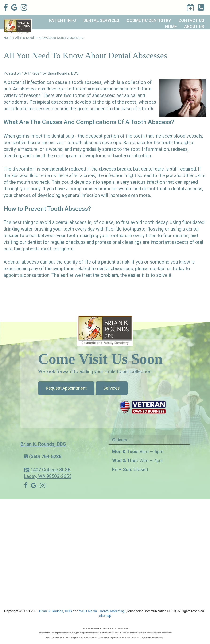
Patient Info (62, 20)
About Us (194, 26)
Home (171, 26)
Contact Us (191, 20)
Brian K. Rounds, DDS (43, 444)
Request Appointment (66, 388)
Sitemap (105, 616)
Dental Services (101, 20)
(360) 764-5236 (45, 457)
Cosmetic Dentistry (149, 20)
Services (112, 388)
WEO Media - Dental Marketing (102, 611)
